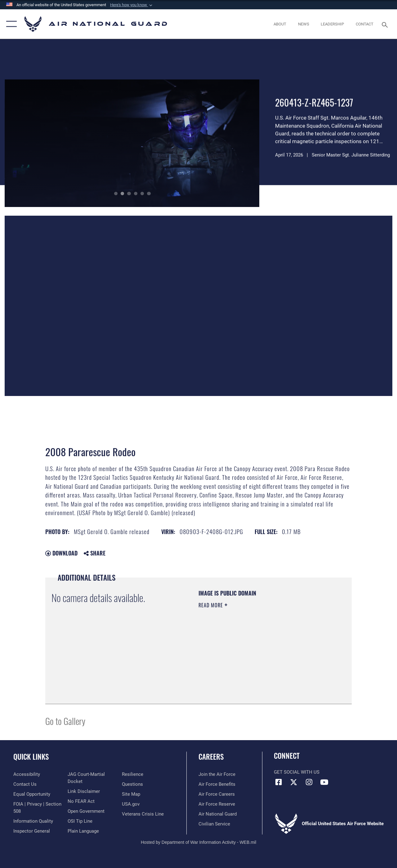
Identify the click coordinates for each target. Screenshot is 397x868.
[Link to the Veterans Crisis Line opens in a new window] (143, 814)
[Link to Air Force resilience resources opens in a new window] (133, 774)
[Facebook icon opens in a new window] (279, 782)
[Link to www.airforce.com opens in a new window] (217, 774)
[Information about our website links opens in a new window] (84, 791)
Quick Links (31, 757)
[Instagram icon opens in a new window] (309, 782)
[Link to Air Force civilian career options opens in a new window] (214, 824)
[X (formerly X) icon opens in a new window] (294, 782)
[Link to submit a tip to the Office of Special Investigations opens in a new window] (80, 821)
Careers (211, 757)
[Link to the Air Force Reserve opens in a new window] (217, 804)
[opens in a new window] (27, 774)
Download (61, 553)
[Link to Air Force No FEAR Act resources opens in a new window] (81, 801)
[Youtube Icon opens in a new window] (324, 782)
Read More (212, 605)
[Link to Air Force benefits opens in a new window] (217, 784)
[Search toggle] (386, 24)
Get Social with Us (297, 772)
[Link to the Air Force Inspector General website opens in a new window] (32, 831)
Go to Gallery (65, 721)
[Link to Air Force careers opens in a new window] (217, 794)
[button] (132, 5)
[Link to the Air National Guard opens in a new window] (218, 814)
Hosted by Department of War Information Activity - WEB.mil (198, 842)
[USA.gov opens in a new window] (131, 804)
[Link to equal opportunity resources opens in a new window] (32, 794)
